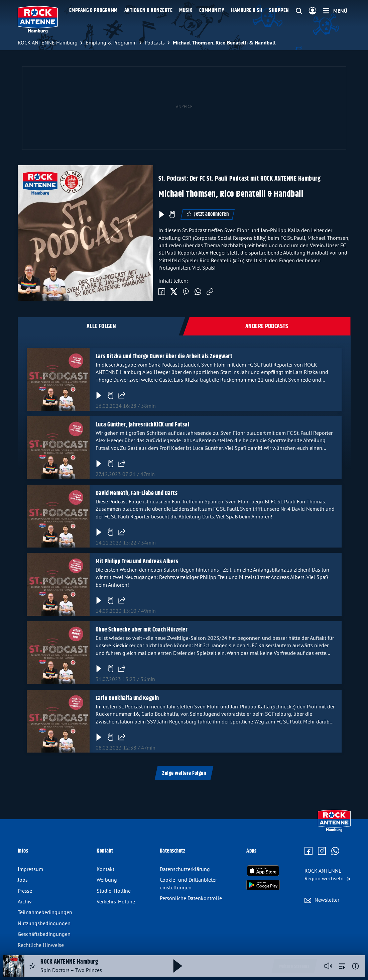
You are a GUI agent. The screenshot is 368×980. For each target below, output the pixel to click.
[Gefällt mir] (110, 395)
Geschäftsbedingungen (44, 934)
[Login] (313, 11)
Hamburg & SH (247, 11)
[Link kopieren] (210, 292)
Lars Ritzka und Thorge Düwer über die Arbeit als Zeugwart (164, 357)
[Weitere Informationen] (355, 966)
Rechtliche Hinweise (41, 945)
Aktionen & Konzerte (149, 11)
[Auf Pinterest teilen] (186, 292)
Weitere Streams (294, 967)
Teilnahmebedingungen (45, 912)
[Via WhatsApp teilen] (198, 292)
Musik (186, 11)
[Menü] (335, 11)
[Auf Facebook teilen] (162, 292)
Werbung (107, 880)
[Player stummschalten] (328, 966)
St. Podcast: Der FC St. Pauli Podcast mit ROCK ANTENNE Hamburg (239, 179)
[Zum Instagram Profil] (322, 851)
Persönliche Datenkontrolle (191, 898)
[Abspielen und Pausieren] (178, 966)
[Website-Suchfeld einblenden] (299, 11)
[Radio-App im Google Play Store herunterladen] (263, 885)
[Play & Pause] (161, 214)
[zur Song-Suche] (342, 966)
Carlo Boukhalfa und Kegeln (127, 698)
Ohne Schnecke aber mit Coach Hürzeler (141, 630)
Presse (25, 891)
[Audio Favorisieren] (32, 966)
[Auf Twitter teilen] (174, 292)
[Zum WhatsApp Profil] (335, 851)
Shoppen (279, 11)
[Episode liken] (172, 214)
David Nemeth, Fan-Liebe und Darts (136, 493)
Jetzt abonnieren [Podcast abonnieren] (208, 214)
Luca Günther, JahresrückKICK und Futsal (142, 425)
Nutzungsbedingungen (44, 923)
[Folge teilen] (121, 395)
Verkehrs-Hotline (116, 901)
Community (212, 11)
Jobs (23, 880)
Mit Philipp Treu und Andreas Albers (137, 562)
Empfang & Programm (93, 11)
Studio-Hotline (114, 891)
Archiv (25, 901)
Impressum (30, 869)
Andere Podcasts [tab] (267, 326)
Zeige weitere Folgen (184, 773)
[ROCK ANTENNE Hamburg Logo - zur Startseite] (38, 20)
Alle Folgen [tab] (101, 326)
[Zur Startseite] (334, 830)
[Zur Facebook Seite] (309, 851)
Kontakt (105, 869)
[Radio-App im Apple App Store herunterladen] (263, 871)
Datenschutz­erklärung (185, 869)
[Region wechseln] (328, 874)
